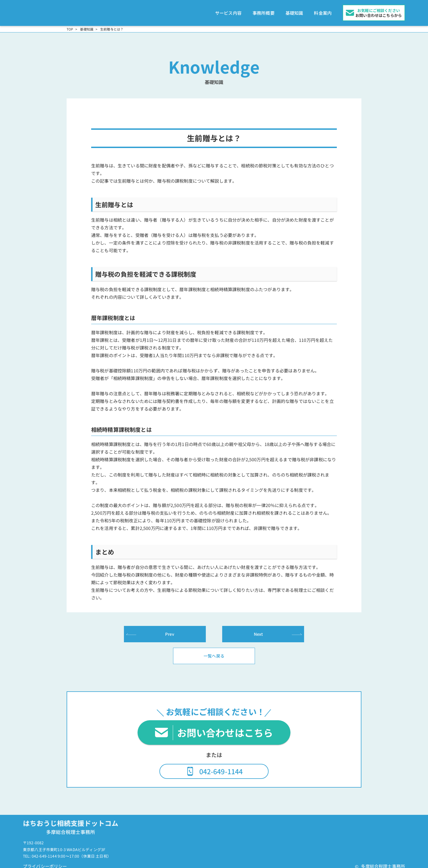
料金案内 (323, 11)
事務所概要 (264, 11)
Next (258, 630)
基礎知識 (294, 11)
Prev (170, 630)
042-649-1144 (221, 767)
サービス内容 (228, 11)
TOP (70, 25)
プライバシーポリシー (45, 862)
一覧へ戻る (214, 652)
